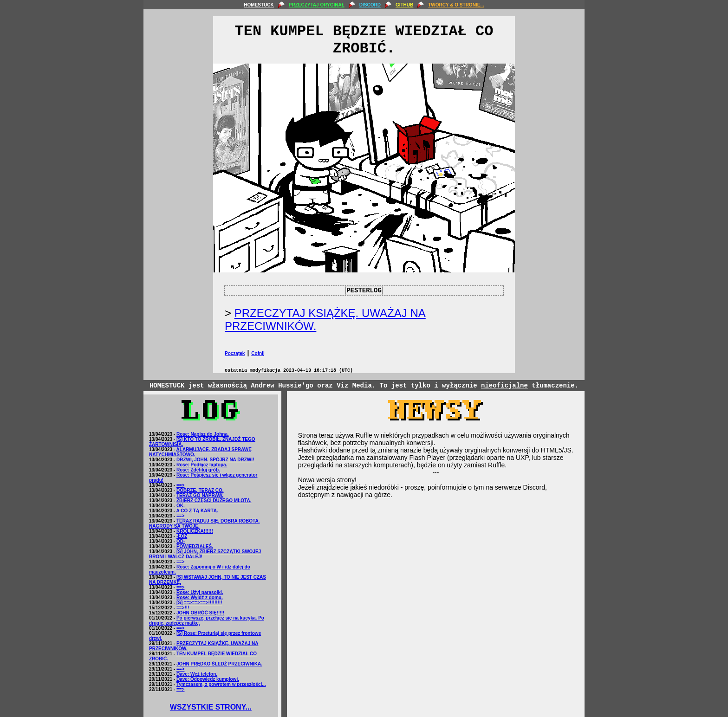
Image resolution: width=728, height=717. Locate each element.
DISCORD (370, 5)
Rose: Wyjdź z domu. (200, 597)
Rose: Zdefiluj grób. (198, 470)
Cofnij (258, 353)
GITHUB (404, 5)
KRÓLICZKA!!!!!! (195, 531)
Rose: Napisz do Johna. (203, 434)
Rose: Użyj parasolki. (200, 592)
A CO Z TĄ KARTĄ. (197, 511)
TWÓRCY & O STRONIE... (456, 5)
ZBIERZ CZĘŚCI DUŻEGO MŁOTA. (214, 501)
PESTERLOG (364, 291)
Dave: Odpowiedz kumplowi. (208, 679)
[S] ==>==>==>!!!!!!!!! (199, 603)
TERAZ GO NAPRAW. (200, 495)
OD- (181, 541)
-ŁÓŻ (182, 536)
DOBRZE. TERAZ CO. (200, 490)
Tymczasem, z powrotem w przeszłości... (221, 684)
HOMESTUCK (259, 5)
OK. (181, 506)
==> (181, 485)
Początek (235, 353)
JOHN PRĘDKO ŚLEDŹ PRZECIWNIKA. (219, 664)
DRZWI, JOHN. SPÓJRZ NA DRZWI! (215, 460)
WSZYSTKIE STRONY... (211, 707)
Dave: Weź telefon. (197, 674)
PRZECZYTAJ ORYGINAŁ (317, 5)
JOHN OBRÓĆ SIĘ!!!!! (200, 613)
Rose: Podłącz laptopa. (202, 465)
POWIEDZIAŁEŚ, (195, 546)
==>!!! (183, 608)
